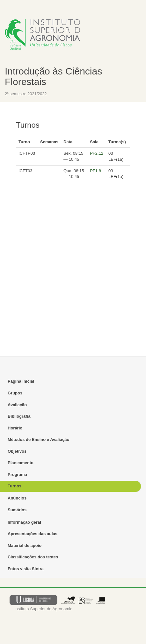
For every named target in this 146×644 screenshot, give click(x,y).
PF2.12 (97, 153)
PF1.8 (95, 171)
